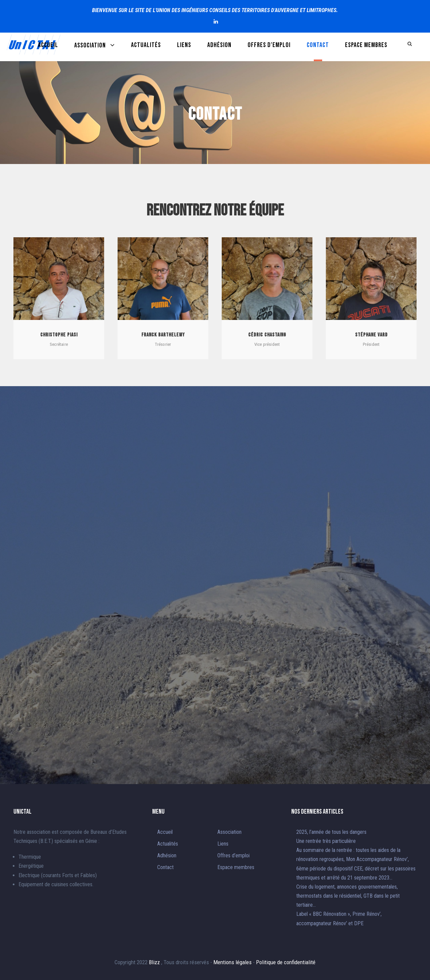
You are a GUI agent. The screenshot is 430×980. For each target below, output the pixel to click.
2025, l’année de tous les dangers (331, 832)
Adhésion (219, 45)
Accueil (48, 45)
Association (90, 45)
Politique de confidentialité (286, 962)
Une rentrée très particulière (326, 841)
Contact (318, 45)
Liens (184, 45)
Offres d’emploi (269, 45)
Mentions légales (233, 962)
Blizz (155, 962)
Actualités (146, 45)
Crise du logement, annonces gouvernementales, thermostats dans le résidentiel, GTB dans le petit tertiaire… (348, 896)
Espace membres (366, 45)
